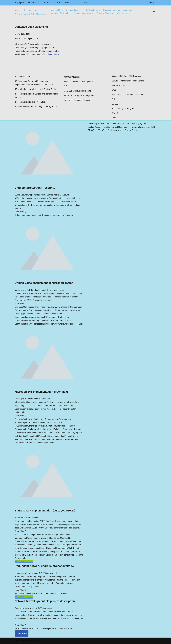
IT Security (68, 215)
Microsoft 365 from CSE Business (126, 76)
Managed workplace (54, 195)
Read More (21, 212)
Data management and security (28, 215)
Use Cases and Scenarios (56, 594)
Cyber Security (21, 195)
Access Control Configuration (28, 535)
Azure (17, 518)
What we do (122, 13)
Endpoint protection (36, 195)
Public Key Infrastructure (99, 124)
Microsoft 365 (57, 10)
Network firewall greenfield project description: (45, 601)
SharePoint (65, 439)
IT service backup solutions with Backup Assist (36, 89)
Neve (17, 641)
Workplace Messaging (74, 324)
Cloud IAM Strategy (49, 535)
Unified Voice (59, 290)
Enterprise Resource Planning (77, 100)
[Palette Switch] (85, 3)
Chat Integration (63, 307)
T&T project (33, 3)
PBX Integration (51, 317)
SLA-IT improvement (48, 573)
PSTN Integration (36, 321)
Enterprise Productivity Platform (42, 426)
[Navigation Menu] (152, 3)
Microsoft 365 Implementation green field (41, 392)
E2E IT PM (21, 39)
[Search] (154, 12)
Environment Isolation (62, 541)
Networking (34, 573)
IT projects (20, 3)
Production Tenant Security (37, 552)
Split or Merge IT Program (123, 109)
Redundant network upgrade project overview (44, 566)
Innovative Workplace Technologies (59, 429)
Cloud (22, 518)
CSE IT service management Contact (128, 81)
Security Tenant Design (66, 555)
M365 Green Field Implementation (53, 433)
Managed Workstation (60, 13)
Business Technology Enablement (30, 419)
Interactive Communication (36, 314)
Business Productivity (47, 307)
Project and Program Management (79, 96)
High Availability (22, 573)
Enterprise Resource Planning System (130, 124)
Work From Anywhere (54, 324)
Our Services (47, 3)
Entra (27, 518)
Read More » (54, 54)
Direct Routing (49, 310)
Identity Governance (37, 545)
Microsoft (34, 518)
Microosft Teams (46, 290)
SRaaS (115, 113)
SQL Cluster (23, 34)
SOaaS (115, 104)
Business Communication (26, 307)
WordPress (37, 641)
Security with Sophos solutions (130, 95)
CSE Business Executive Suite (77, 91)
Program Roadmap (105, 13)
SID (113, 99)
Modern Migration (119, 86)
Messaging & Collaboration (27, 290)
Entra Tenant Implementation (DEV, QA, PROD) (45, 511)
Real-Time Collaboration (54, 321)
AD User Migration (72, 77)
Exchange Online (36, 429)
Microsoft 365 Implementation (51, 436)
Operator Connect (36, 317)
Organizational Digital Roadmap (46, 439)
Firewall (18, 608)
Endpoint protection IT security (35, 188)
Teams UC (116, 118)
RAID (59, 3)
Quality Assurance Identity (60, 552)
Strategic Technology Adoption (41, 443)
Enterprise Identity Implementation (37, 541)
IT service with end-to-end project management (36, 107)
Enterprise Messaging (65, 310)
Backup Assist (94, 127)
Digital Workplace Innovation (34, 423)
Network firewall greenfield (143, 127)
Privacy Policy (131, 130)
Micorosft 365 (44, 399)
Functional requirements (53, 215)
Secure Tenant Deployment (44, 555)
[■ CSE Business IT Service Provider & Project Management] (30, 12)
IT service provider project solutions (31, 102)
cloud (18, 594)
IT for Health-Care (92, 10)
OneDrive (28, 439)
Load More (22, 634)
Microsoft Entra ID (40, 548)
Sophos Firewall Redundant (116, 127)
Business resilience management (118, 10)
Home (68, 3)
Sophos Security (73, 10)
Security (66, 195)
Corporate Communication (31, 310)
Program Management (83, 13)
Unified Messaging (37, 324)
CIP (66, 86)
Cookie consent (114, 130)
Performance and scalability (32, 594)
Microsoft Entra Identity (58, 548)
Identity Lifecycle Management (60, 545)
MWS (114, 90)
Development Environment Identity (41, 538)
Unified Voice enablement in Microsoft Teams (44, 283)
